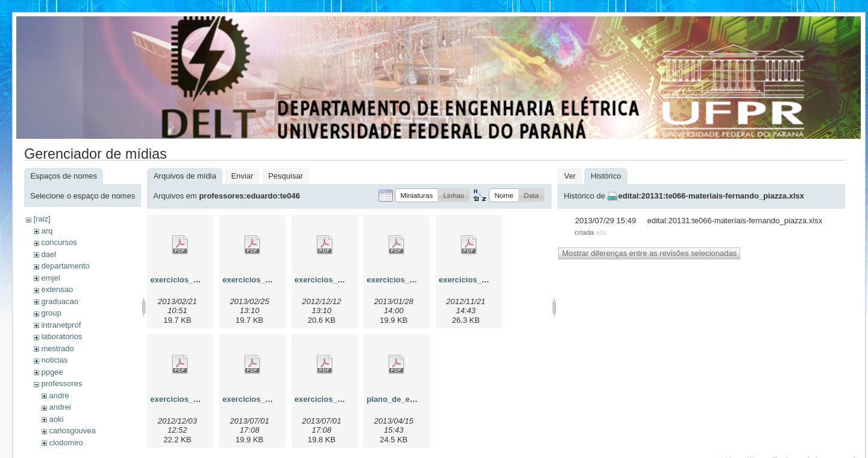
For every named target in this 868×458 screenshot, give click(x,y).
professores (61, 383)
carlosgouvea (72, 431)
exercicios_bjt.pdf (328, 280)
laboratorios (61, 336)
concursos (59, 242)
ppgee (52, 372)
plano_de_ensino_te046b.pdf (420, 399)
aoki (56, 419)
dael (49, 254)
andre (59, 396)
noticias (54, 360)
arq (47, 231)
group (51, 313)
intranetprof (61, 325)
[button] (417, 195)
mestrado (57, 348)
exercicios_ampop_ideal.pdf (275, 280)
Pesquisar (286, 176)
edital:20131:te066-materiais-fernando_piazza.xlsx (712, 196)
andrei (60, 407)
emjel (50, 278)
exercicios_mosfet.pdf (264, 399)
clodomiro (66, 443)
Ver (570, 176)
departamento (65, 266)
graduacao (59, 301)
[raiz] (42, 219)
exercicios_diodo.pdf (478, 280)
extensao (57, 289)
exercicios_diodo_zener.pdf (202, 399)
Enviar (242, 176)
